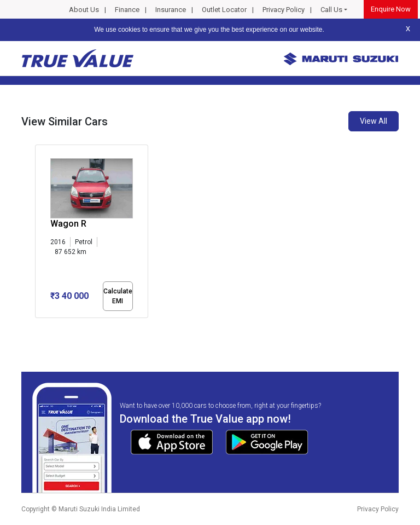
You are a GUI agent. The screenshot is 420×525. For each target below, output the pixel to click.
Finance (127, 10)
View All (374, 121)
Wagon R (68, 224)
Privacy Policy (284, 10)
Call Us (331, 10)
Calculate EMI (118, 296)
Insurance (171, 10)
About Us (84, 10)
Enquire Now (391, 9)
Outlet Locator (224, 10)
